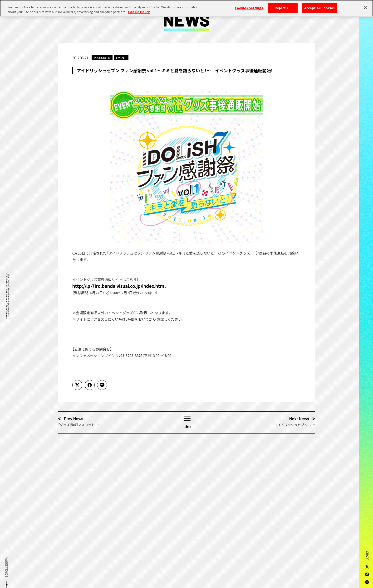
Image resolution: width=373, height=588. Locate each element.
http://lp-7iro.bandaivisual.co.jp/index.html (119, 286)
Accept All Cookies (319, 5)
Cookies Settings (249, 5)
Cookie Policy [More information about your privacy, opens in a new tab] (139, 9)
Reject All (283, 5)
